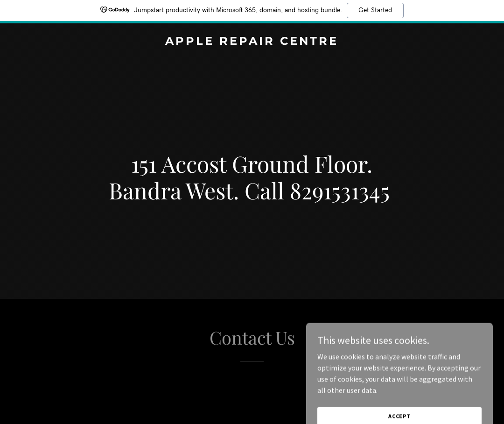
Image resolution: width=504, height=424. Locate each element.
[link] (252, 42)
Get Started (375, 10)
